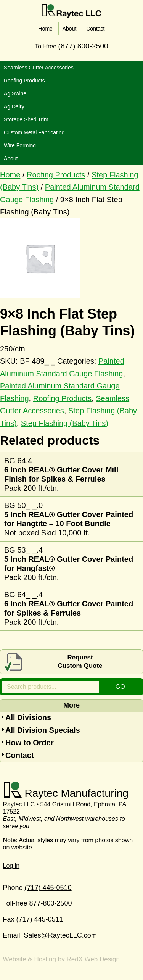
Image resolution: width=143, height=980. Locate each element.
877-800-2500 (51, 903)
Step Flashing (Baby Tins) (65, 423)
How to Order (30, 743)
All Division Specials (43, 730)
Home (10, 175)
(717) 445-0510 (48, 888)
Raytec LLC (72, 11)
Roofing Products (56, 175)
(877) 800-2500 (83, 46)
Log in (11, 866)
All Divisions (28, 717)
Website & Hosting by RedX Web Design (61, 959)
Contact (19, 755)
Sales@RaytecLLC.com (60, 935)
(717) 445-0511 (40, 919)
